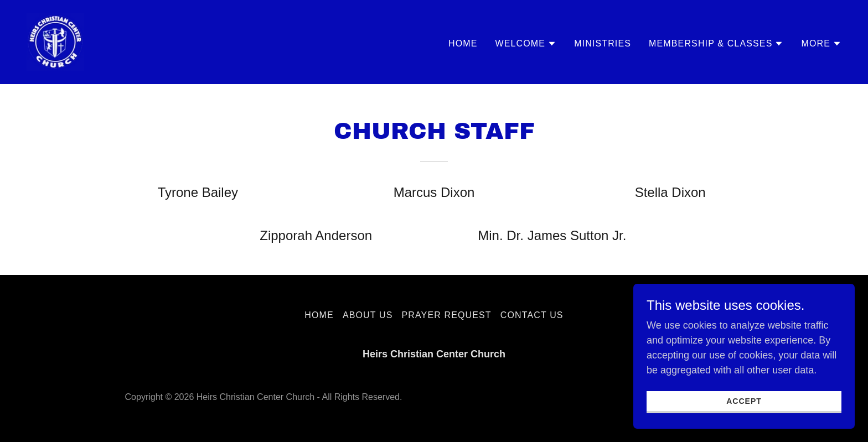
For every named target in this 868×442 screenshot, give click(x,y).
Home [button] (319, 315)
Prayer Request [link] (446, 315)
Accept (744, 417)
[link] (55, 41)
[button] (526, 44)
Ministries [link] (603, 43)
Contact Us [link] (532, 315)
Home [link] (463, 43)
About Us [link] (368, 315)
